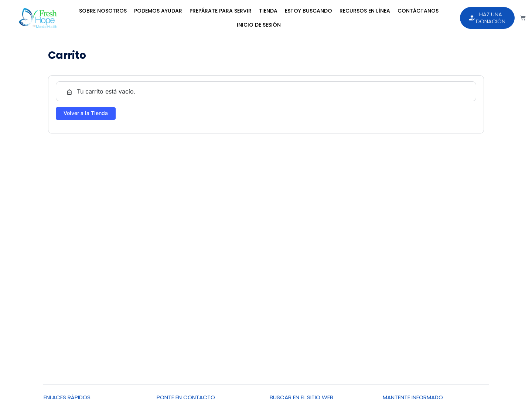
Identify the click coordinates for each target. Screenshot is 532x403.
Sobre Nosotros (103, 11)
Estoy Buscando (308, 11)
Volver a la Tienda (86, 113)
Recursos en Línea (365, 11)
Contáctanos (418, 11)
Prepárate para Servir (221, 11)
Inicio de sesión (259, 25)
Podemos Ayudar (158, 11)
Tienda (268, 11)
